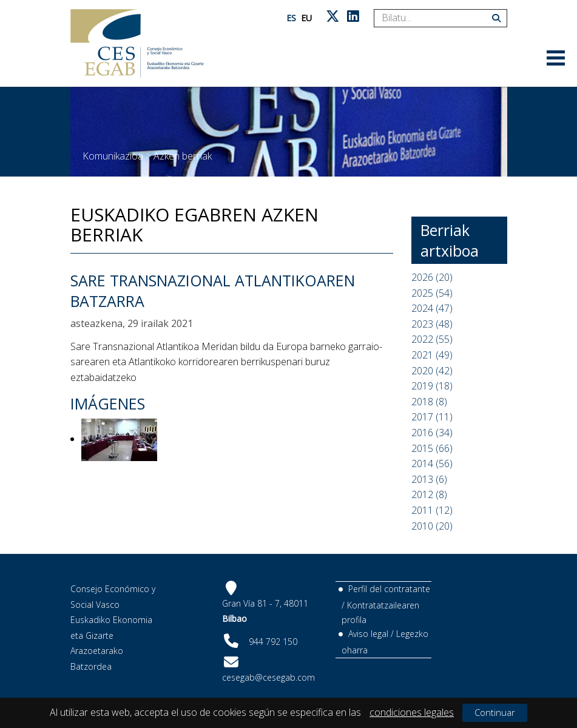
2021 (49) (432, 355)
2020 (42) (432, 371)
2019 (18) (432, 386)
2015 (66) (432, 448)
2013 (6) (429, 479)
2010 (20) (432, 526)
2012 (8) (429, 494)
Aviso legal (368, 634)
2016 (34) (432, 433)
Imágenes (108, 403)
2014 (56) (432, 463)
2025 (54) (432, 293)
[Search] (436, 18)
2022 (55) (432, 339)
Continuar (495, 712)
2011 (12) (432, 510)
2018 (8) (429, 402)
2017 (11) (432, 417)
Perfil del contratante (389, 589)
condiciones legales (412, 712)
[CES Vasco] (137, 43)
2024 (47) (432, 308)
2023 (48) (432, 324)
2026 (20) (432, 277)
